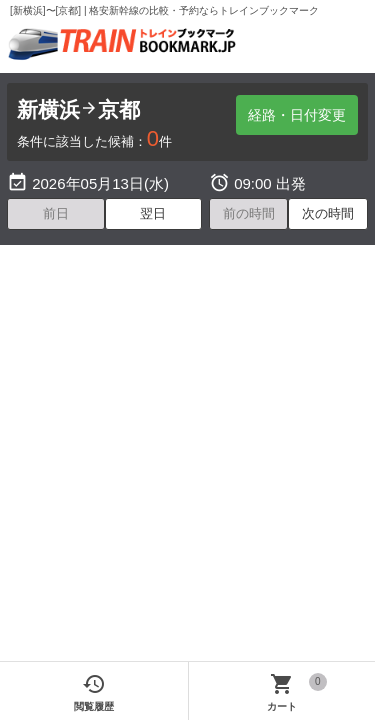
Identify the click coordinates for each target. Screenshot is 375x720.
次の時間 (328, 213)
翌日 (153, 213)
